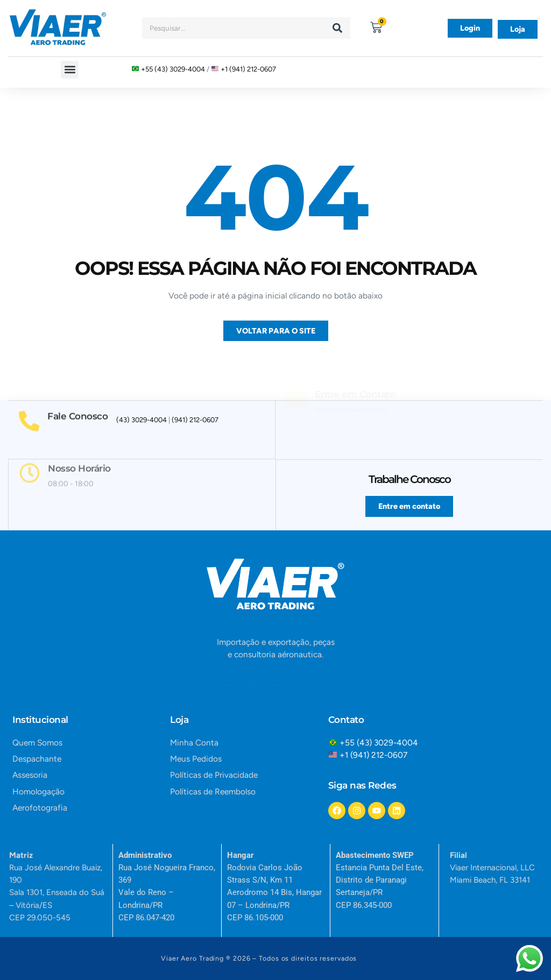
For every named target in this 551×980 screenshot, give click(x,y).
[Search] (337, 28)
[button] (70, 70)
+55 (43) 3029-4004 (173, 69)
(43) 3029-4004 (142, 420)
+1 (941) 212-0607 (248, 69)
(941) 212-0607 (195, 420)
